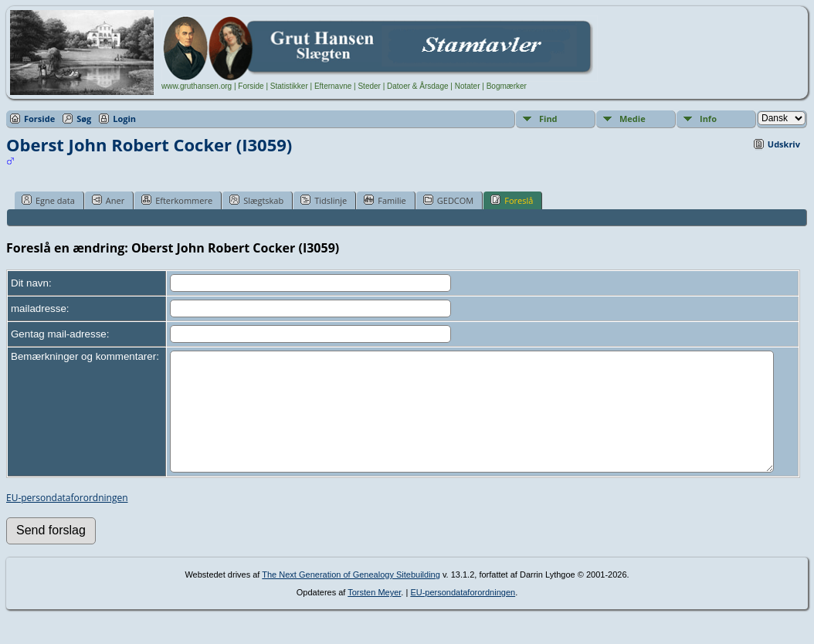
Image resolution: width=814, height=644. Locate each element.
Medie (633, 119)
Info (708, 119)
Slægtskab (256, 200)
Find (548, 119)
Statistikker (289, 86)
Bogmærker (507, 86)
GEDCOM (448, 200)
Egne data (48, 200)
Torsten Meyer (374, 615)
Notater (468, 86)
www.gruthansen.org (197, 86)
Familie (385, 200)
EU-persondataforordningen (67, 521)
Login (124, 119)
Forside (251, 86)
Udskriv (784, 144)
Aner (108, 200)
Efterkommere (177, 200)
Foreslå (512, 200)
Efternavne (333, 86)
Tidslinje (324, 200)
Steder (369, 86)
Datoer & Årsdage (418, 86)
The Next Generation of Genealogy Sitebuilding (351, 598)
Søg (84, 119)
